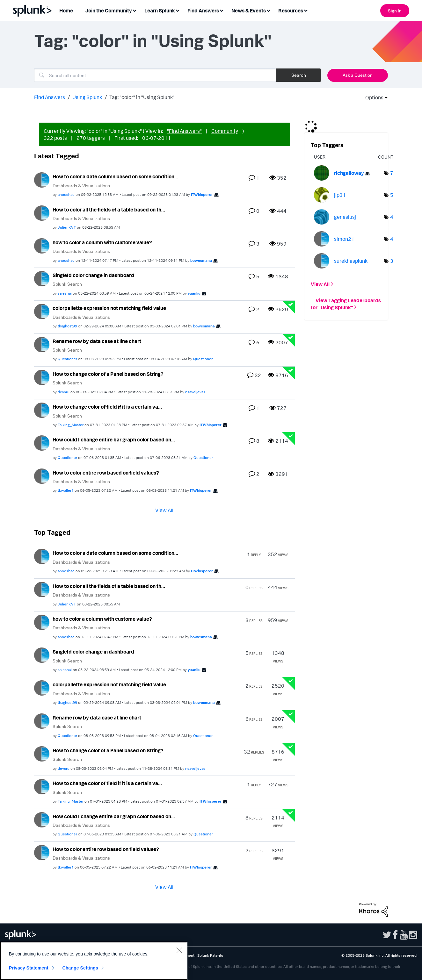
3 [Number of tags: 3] (392, 261)
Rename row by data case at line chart (97, 341)
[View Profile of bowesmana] (201, 260)
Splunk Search (67, 284)
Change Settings (80, 968)
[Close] (179, 950)
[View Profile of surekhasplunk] (351, 261)
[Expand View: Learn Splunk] (178, 10)
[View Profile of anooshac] (66, 194)
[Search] (155, 75)
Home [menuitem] (66, 11)
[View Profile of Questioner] (67, 359)
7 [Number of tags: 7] (392, 173)
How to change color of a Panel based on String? (108, 374)
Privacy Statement (29, 968)
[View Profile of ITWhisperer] (202, 194)
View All (164, 510)
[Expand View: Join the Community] (135, 10)
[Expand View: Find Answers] (222, 10)
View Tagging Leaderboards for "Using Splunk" (346, 304)
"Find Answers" (184, 131)
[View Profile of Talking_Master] (71, 425)
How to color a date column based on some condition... (115, 176)
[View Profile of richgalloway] (349, 173)
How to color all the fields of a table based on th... (109, 210)
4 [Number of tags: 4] (392, 217)
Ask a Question (358, 75)
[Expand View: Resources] (306, 10)
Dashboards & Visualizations (81, 186)
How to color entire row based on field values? (106, 473)
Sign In (395, 11)
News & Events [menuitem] (249, 11)
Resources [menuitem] (291, 11)
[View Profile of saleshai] (65, 293)
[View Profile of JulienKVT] (67, 227)
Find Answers (50, 97)
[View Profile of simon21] (344, 239)
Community (225, 131)
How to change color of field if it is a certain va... (107, 407)
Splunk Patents (210, 955)
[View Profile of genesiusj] (345, 217)
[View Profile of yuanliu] (194, 293)
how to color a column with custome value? (102, 242)
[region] (94, 961)
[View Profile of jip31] (340, 195)
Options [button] (372, 97)
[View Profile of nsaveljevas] (195, 392)
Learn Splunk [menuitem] (160, 11)
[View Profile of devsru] (64, 392)
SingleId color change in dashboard (93, 275)
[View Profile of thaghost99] (67, 326)
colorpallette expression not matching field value (109, 308)
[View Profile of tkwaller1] (66, 490)
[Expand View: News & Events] (268, 10)
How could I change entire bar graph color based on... (114, 440)
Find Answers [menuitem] (203, 11)
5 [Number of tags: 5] (392, 195)
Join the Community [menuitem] (109, 11)
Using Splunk (87, 97)
